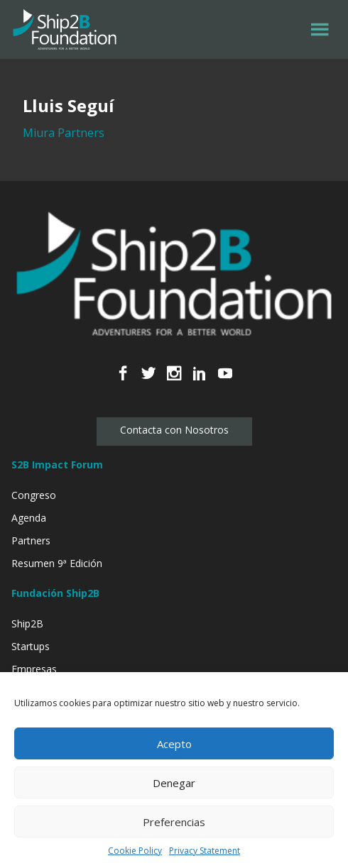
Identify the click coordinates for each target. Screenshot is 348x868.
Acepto (174, 744)
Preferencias (174, 822)
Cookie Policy (135, 851)
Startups (31, 646)
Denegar (174, 783)
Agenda (29, 518)
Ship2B (27, 623)
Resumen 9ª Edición (57, 563)
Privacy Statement (205, 851)
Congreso (34, 495)
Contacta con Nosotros (174, 430)
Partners (31, 540)
